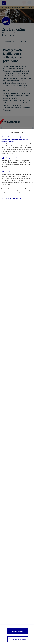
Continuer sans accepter (17, 132)
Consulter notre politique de (14, 198)
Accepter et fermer (18, 631)
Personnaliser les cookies (19, 639)
